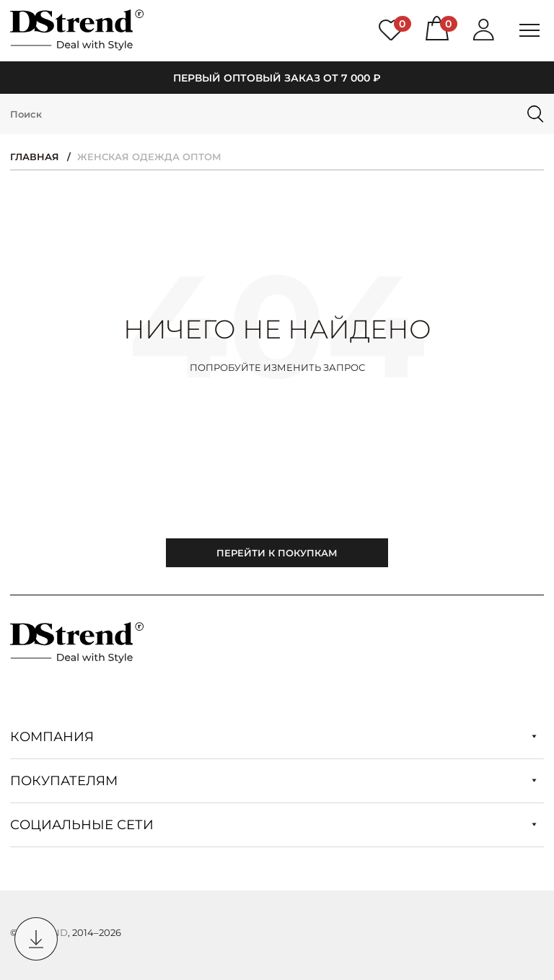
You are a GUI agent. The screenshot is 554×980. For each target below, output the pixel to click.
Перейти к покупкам (277, 553)
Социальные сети (273, 825)
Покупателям (273, 781)
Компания (273, 737)
